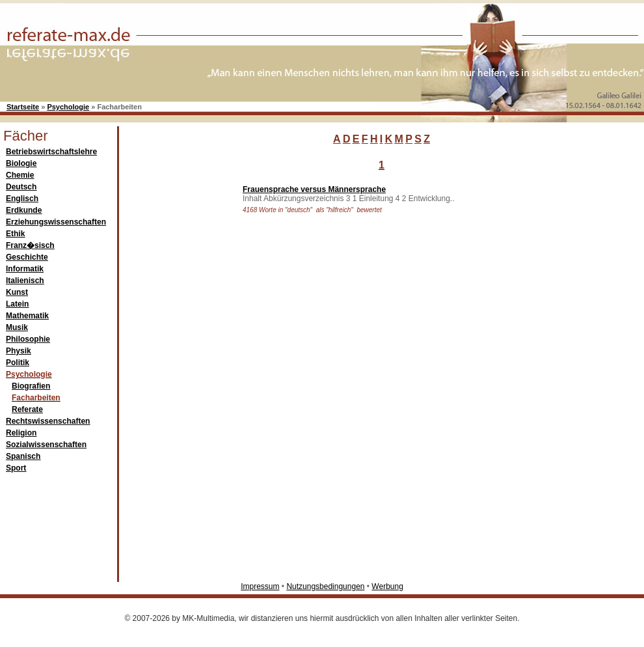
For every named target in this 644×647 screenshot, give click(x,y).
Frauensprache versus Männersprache (314, 189)
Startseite (23, 107)
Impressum (260, 586)
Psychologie (68, 107)
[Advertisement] (178, 374)
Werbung (387, 586)
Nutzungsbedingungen (325, 586)
